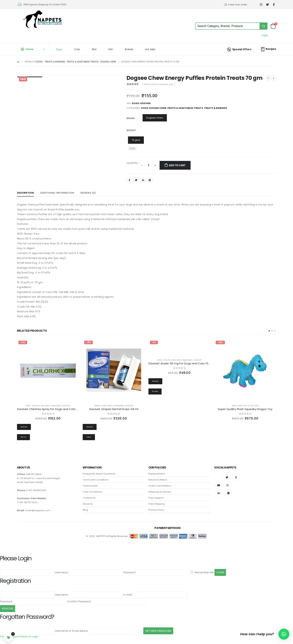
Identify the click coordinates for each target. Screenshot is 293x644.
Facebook (129, 180)
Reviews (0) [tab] (88, 193)
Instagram (227, 483)
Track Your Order (235, 5)
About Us (88, 502)
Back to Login (30, 634)
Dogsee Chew (158, 108)
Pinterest (150, 180)
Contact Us (89, 496)
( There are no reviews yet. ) (158, 84)
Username (61, 570)
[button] (269, 331)
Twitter (136, 180)
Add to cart (177, 165)
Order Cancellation (160, 484)
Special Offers (239, 49)
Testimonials (90, 484)
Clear (132, 149)
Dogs (59, 49)
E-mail (128, 592)
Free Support (156, 496)
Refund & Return (158, 478)
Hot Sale (150, 49)
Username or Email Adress (71, 629)
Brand (131, 118)
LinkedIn (143, 180)
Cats (77, 49)
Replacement (157, 471)
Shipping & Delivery (160, 490)
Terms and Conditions (96, 478)
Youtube (219, 483)
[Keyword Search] (228, 26)
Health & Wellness (41, 406)
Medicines (56, 406)
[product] (48, 370)
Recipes (268, 49)
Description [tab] (25, 193)
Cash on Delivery (93, 490)
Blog (85, 508)
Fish (111, 49)
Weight (131, 130)
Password (129, 570)
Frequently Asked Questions (99, 471)
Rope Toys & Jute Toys (248, 406)
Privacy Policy (156, 508)
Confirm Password (79, 599)
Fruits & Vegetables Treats (185, 108)
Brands (129, 49)
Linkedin (219, 491)
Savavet (66, 406)
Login (265, 35)
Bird (94, 49)
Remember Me (202, 570)
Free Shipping (157, 502)
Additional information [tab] (57, 193)
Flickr (228, 491)
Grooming (119, 406)
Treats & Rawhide (215, 108)
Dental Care (100, 406)
